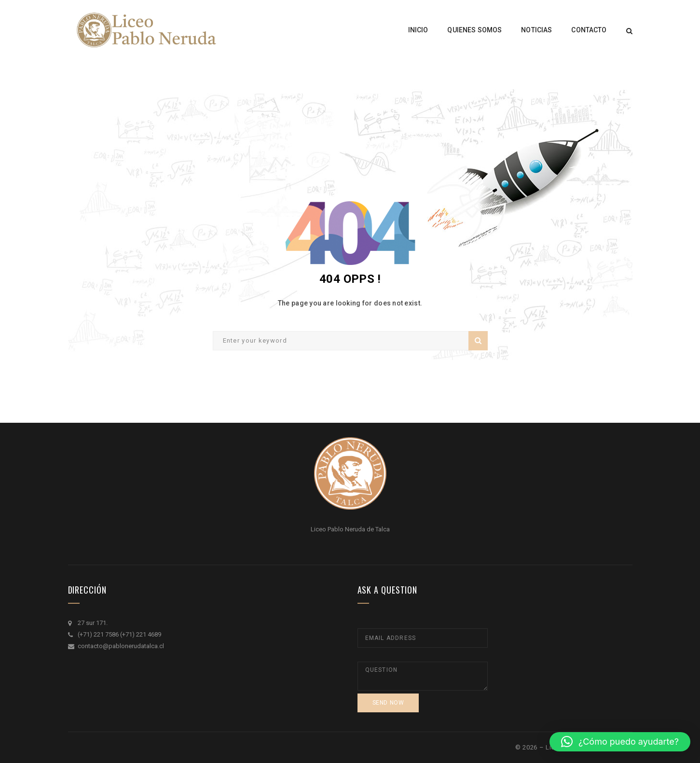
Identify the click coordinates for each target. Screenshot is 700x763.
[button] (620, 742)
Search (478, 341)
